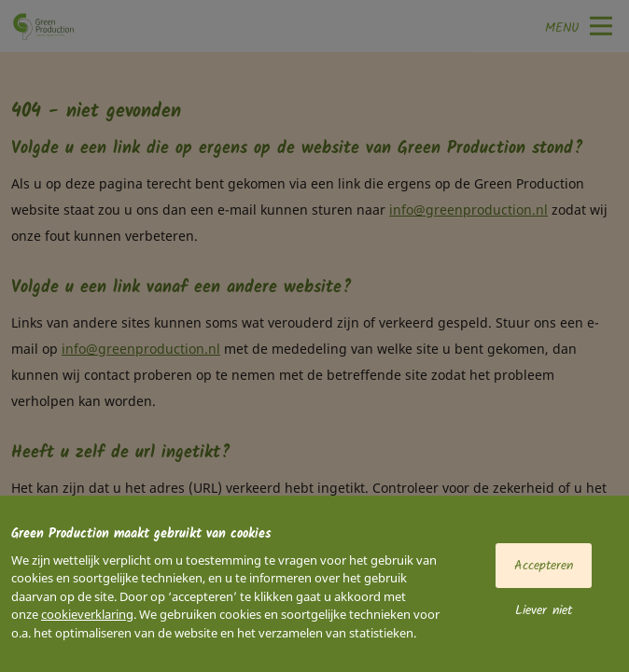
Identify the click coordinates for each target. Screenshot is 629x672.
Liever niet (544, 610)
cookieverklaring (87, 614)
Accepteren (544, 566)
